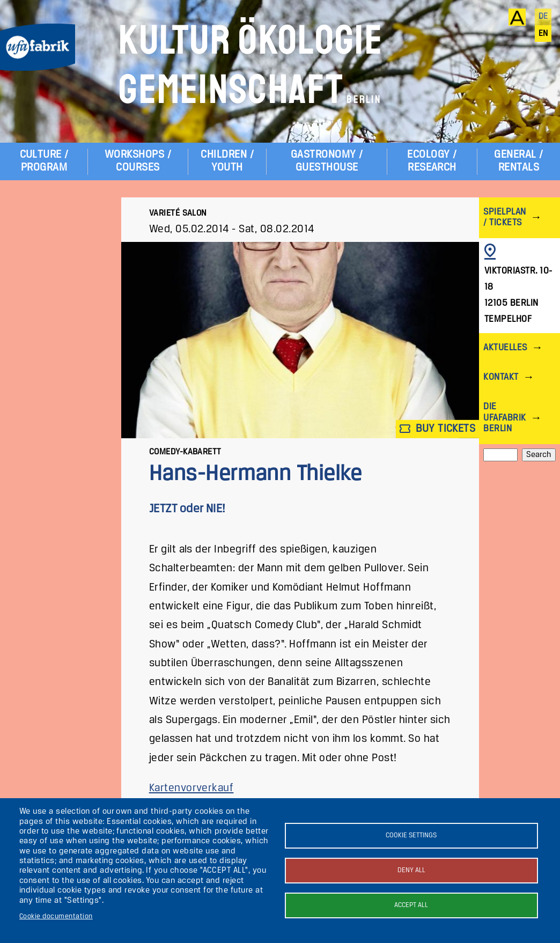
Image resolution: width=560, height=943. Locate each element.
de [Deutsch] (543, 17)
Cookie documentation (56, 916)
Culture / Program (44, 161)
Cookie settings (411, 835)
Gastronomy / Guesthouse (327, 161)
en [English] (543, 34)
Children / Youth (227, 161)
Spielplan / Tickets (504, 218)
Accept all (411, 905)
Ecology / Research (432, 161)
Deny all (411, 870)
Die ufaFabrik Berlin (504, 418)
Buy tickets (438, 429)
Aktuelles (505, 348)
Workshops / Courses (138, 161)
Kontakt (501, 377)
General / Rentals (518, 161)
